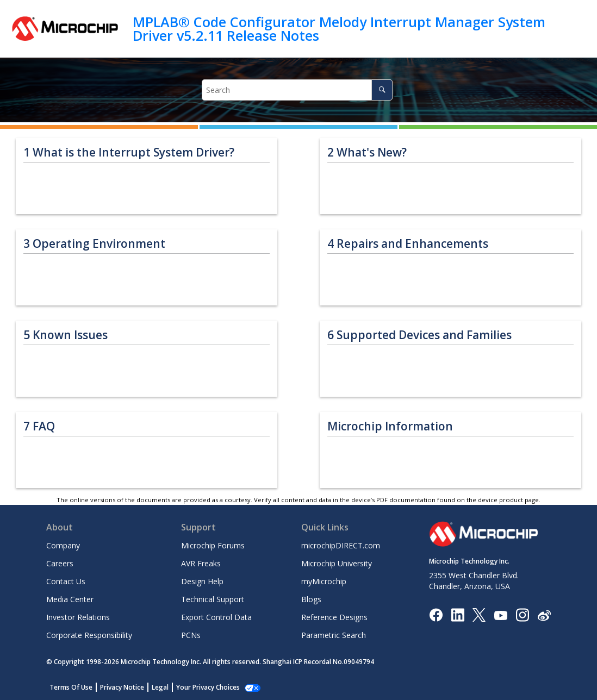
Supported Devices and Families (419, 335)
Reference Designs (334, 617)
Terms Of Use (71, 687)
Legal (160, 687)
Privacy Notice (122, 687)
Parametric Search (334, 635)
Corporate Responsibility (89, 635)
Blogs (311, 599)
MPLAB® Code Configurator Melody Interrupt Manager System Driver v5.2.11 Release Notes (339, 29)
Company (63, 545)
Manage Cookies (202, 687)
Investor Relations (78, 617)
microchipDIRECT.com (341, 545)
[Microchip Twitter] (479, 614)
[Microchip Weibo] (544, 615)
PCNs (191, 635)
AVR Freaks (201, 563)
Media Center (70, 599)
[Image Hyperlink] (500, 615)
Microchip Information (390, 426)
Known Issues (66, 335)
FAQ (39, 426)
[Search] (382, 90)
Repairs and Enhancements (408, 244)
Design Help (202, 581)
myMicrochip (324, 581)
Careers (60, 563)
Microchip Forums (213, 545)
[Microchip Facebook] (436, 614)
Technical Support (213, 599)
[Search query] (297, 90)
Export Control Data (216, 617)
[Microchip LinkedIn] (458, 614)
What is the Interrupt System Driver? (129, 152)
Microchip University (337, 563)
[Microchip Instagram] (522, 614)
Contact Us (66, 581)
